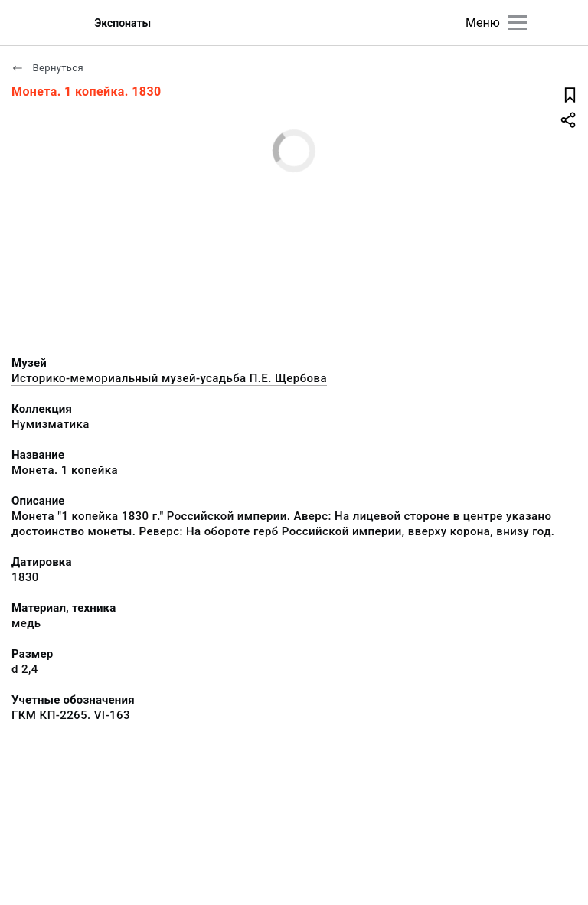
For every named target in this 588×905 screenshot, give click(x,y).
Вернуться (47, 68)
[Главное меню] (517, 23)
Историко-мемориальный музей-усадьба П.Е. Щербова (169, 378)
